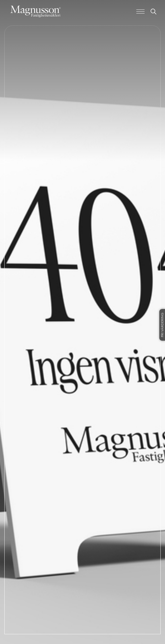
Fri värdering (163, 325)
